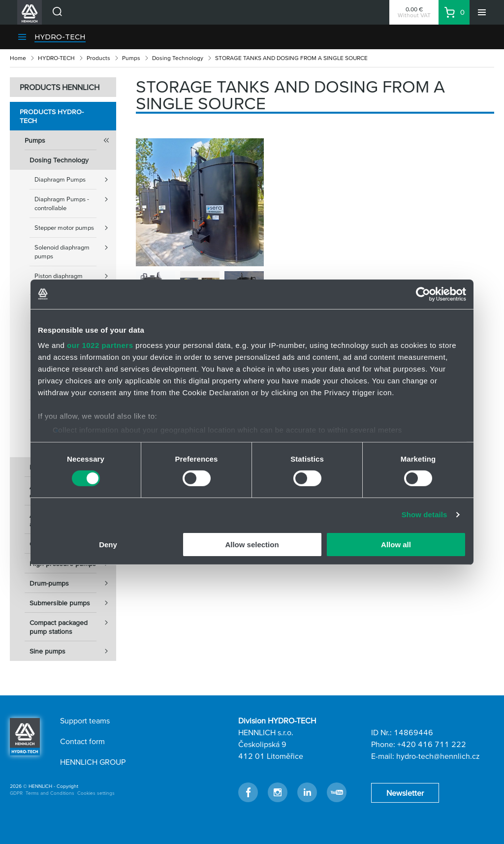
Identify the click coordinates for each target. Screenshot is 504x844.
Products (98, 58)
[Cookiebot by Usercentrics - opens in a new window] (423, 294)
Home (18, 58)
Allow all (396, 545)
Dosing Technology (178, 58)
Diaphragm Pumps (75, 180)
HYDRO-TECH (60, 37)
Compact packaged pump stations (73, 624)
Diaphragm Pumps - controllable (75, 201)
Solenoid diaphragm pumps (75, 249)
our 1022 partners (100, 345)
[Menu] (482, 12)
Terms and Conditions (50, 793)
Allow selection (252, 545)
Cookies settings (96, 793)
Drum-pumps (73, 583)
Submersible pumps (73, 603)
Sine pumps (73, 651)
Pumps (131, 58)
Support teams (85, 720)
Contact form (82, 741)
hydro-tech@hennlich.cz (438, 756)
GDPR (16, 793)
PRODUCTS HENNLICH (60, 87)
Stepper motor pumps (75, 228)
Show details (425, 515)
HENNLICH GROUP (93, 762)
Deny (108, 545)
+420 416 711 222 (432, 744)
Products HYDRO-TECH (52, 116)
